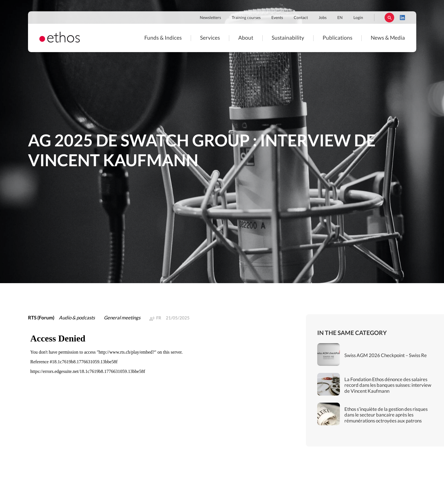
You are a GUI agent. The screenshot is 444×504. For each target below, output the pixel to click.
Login (358, 18)
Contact (301, 18)
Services (210, 38)
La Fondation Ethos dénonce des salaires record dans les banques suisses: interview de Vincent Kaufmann (388, 385)
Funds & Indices (163, 38)
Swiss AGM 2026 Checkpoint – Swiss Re (386, 355)
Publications (337, 38)
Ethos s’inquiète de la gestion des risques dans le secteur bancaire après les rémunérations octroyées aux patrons (386, 415)
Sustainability (288, 38)
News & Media (388, 38)
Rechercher (389, 18)
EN (340, 18)
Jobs (323, 18)
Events (277, 18)
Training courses (246, 18)
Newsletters (210, 18)
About (246, 38)
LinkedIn (402, 18)
